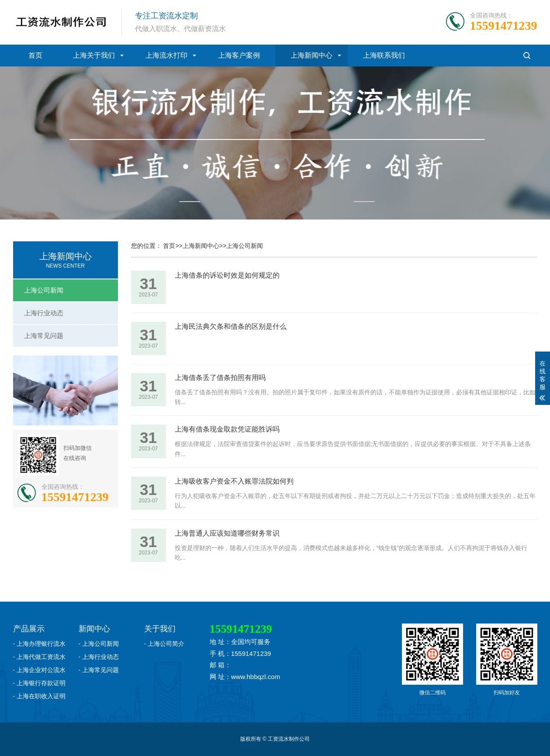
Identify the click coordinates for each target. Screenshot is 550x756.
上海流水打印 (166, 55)
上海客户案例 (239, 55)
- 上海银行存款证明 (40, 683)
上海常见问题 (44, 336)
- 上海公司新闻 (99, 644)
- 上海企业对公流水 (40, 670)
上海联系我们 (384, 55)
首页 (35, 55)
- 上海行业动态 (99, 657)
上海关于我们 (94, 55)
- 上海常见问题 (99, 670)
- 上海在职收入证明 (40, 696)
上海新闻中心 (311, 55)
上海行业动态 (44, 313)
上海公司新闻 (44, 290)
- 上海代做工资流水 (40, 657)
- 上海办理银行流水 (40, 644)
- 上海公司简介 (164, 644)
